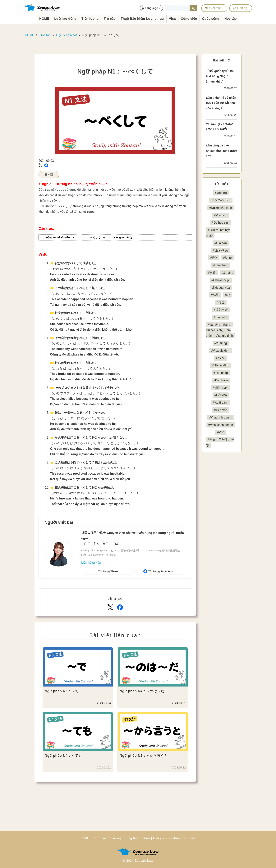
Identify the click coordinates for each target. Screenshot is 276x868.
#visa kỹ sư (221, 251)
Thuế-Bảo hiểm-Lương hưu (143, 18)
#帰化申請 (221, 310)
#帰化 (213, 258)
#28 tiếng (221, 349)
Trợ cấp (107, 18)
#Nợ (227, 295)
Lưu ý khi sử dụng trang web (175, 838)
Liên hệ (243, 8)
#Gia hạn (221, 243)
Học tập (240, 18)
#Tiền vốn (221, 416)
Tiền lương (85, 18)
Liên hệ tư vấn (91, 563)
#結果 (215, 295)
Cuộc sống (218, 18)
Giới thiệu (217, 8)
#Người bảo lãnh (221, 208)
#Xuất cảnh (221, 408)
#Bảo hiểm (221, 386)
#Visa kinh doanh (221, 423)
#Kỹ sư (221, 363)
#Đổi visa (221, 401)
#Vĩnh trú (221, 193)
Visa (176, 18)
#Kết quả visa (221, 288)
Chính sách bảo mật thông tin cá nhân (121, 838)
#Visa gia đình (221, 356)
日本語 (49, 175)
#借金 (221, 302)
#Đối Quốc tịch (221, 200)
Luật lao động (58, 18)
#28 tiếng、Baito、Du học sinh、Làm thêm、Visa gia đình (220, 333)
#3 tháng (228, 273)
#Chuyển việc (221, 280)
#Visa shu (221, 215)
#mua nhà (221, 317)
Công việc (194, 18)
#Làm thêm (221, 265)
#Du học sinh (221, 223)
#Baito (227, 258)
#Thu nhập (221, 378)
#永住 (212, 273)
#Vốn (221, 438)
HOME (35, 18)
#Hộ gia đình (221, 371)
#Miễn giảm (221, 393)
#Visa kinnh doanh (221, 430)
